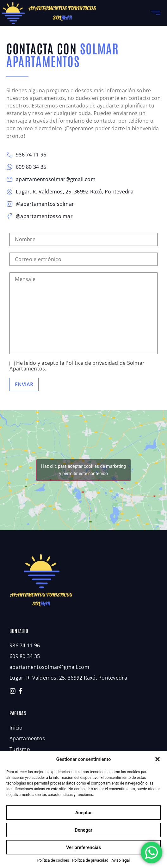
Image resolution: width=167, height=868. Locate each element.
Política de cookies (53, 860)
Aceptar (84, 813)
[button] (158, 759)
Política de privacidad (90, 860)
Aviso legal (121, 860)
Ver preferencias (83, 847)
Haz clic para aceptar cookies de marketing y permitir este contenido (83, 470)
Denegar (83, 830)
